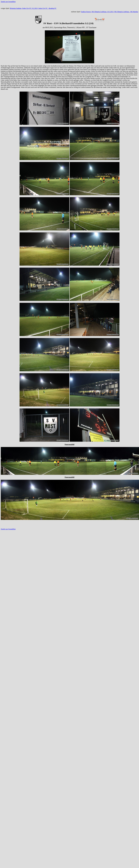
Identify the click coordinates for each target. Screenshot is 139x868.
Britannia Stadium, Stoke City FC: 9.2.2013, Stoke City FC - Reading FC (33, 8)
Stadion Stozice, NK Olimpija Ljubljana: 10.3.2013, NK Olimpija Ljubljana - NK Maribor (110, 12)
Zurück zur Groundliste (8, 2)
